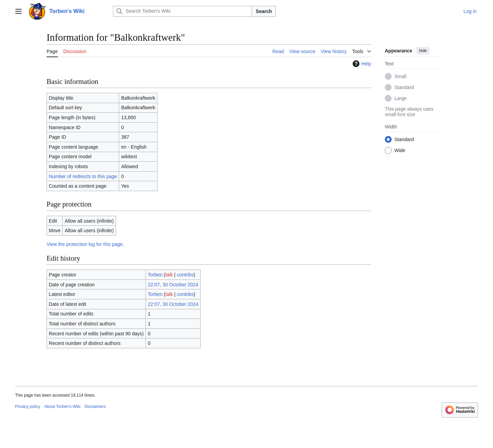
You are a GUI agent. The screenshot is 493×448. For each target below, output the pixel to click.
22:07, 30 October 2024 (173, 285)
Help (361, 64)
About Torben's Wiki (62, 407)
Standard (404, 87)
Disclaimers (95, 407)
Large (401, 98)
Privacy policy (28, 407)
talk (169, 275)
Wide (400, 150)
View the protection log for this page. (85, 244)
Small (400, 76)
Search (264, 11)
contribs (185, 275)
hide (423, 51)
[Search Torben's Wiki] (182, 11)
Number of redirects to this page (83, 176)
